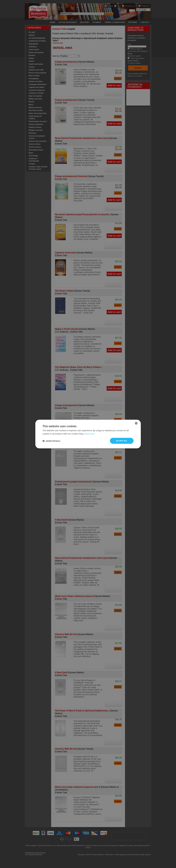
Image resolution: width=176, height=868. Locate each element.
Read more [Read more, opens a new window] (90, 434)
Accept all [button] (122, 441)
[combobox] (136, 423)
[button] (51, 441)
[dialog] (88, 434)
